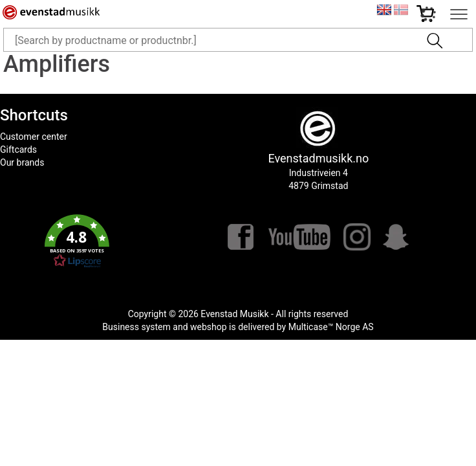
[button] (77, 241)
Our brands (22, 162)
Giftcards (18, 150)
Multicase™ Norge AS (331, 327)
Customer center (34, 137)
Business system (136, 327)
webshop (209, 327)
